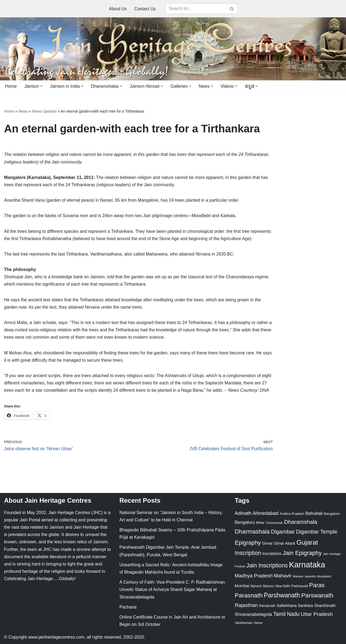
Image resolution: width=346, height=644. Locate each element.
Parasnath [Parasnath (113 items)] (249, 595)
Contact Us (145, 9)
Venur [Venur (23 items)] (258, 623)
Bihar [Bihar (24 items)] (260, 523)
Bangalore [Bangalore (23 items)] (332, 514)
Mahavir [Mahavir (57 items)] (283, 576)
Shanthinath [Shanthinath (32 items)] (325, 606)
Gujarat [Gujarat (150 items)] (307, 542)
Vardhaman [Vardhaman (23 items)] (243, 623)
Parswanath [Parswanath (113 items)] (317, 595)
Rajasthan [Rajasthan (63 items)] (246, 605)
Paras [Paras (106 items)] (317, 585)
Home (11, 86)
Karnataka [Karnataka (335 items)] (307, 565)
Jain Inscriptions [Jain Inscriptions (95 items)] (267, 565)
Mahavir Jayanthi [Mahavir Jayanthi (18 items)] (304, 576)
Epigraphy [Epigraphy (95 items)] (248, 543)
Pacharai (128, 607)
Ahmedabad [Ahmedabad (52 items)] (266, 513)
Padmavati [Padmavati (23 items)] (300, 586)
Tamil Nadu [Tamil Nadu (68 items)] (286, 614)
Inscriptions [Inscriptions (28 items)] (272, 554)
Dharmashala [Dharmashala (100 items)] (252, 532)
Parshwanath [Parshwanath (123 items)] (282, 595)
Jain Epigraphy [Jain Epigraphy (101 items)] (302, 553)
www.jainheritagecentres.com (56, 637)
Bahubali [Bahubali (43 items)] (314, 513)
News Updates (44, 111)
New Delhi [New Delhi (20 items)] (283, 586)
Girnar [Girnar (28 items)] (267, 543)
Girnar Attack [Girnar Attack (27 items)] (284, 543)
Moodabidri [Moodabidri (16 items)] (324, 576)
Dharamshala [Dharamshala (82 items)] (301, 522)
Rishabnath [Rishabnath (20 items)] (267, 606)
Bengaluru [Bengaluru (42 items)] (245, 522)
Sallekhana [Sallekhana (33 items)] (287, 605)
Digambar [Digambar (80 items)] (283, 532)
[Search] (195, 9)
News (23, 111)
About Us (118, 9)
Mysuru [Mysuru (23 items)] (269, 586)
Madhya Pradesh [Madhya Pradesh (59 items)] (254, 576)
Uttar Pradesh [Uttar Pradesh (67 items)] (317, 614)
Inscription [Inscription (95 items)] (248, 553)
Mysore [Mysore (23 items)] (256, 586)
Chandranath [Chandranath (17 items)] (274, 523)
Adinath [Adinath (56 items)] (243, 513)
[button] (41, 86)
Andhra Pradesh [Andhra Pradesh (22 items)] (292, 514)
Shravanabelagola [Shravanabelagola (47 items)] (253, 614)
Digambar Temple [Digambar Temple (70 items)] (317, 532)
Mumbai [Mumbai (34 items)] (242, 586)
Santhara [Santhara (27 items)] (305, 606)
